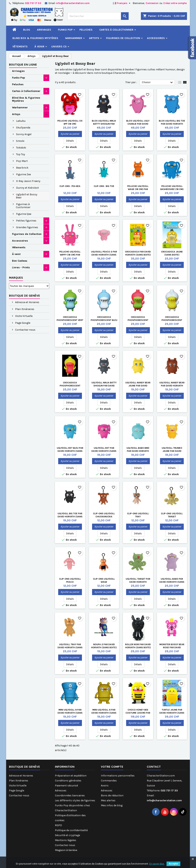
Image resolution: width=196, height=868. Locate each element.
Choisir (158, 83)
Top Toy (21, 154)
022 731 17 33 (33, 3)
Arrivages (44, 30)
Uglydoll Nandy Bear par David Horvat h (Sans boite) (172, 386)
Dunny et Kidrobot (27, 188)
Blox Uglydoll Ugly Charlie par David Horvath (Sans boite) (138, 124)
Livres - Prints (21, 267)
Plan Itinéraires (24, 309)
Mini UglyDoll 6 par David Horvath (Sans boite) (104, 713)
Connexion (152, 3)
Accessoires (156, 38)
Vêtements (20, 47)
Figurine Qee (24, 214)
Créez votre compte (175, 3)
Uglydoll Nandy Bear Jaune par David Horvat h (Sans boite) (138, 386)
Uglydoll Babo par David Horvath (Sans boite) (172, 582)
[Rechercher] (98, 16)
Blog (27, 30)
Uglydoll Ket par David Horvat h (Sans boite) (104, 451)
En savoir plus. (157, 864)
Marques (16, 278)
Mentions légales (66, 840)
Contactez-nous (25, 330)
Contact (154, 767)
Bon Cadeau (20, 261)
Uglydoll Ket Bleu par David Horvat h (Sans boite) (70, 451)
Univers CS (59, 47)
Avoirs (105, 786)
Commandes (109, 781)
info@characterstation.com (73, 3)
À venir (39, 47)
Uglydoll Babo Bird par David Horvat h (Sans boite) (138, 451)
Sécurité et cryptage (67, 835)
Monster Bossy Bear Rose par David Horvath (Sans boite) (172, 647)
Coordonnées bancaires (70, 795)
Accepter (173, 864)
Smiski (20, 141)
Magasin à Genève (66, 850)
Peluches (86, 30)
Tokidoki (21, 148)
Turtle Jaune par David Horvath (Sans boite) (172, 713)
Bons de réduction (112, 795)
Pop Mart (22, 161)
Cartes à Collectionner (116, 30)
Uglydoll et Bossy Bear (27, 196)
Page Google (22, 323)
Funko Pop (65, 30)
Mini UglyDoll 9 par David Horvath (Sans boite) (70, 713)
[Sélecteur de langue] (122, 3)
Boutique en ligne (23, 64)
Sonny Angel (24, 134)
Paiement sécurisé (66, 786)
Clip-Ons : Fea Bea (70, 186)
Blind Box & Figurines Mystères (35, 38)
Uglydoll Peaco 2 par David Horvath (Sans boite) (104, 255)
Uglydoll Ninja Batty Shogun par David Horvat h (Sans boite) (104, 386)
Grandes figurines (27, 227)
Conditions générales (68, 781)
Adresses (61, 791)
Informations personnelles (118, 776)
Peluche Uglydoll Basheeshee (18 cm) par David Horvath (172, 189)
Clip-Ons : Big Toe (104, 186)
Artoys (94, 38)
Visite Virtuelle (24, 316)
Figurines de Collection (123, 38)
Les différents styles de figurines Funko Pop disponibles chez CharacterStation (75, 805)
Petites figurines (26, 221)
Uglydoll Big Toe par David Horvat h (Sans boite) (70, 517)
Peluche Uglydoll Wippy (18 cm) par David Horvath (70, 255)
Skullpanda (23, 128)
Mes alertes (108, 800)
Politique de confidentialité (71, 830)
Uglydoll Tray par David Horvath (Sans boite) (70, 647)
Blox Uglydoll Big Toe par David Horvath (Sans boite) (172, 124)
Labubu (21, 121)
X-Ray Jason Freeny (28, 181)
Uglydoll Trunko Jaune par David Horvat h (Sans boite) (172, 451)
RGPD (58, 825)
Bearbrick (22, 168)
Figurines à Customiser (23, 206)
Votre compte (112, 767)
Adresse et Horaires (27, 302)
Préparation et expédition (71, 776)
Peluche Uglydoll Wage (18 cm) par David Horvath (138, 189)
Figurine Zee (23, 174)
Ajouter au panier (70, 134)
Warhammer (74, 38)
